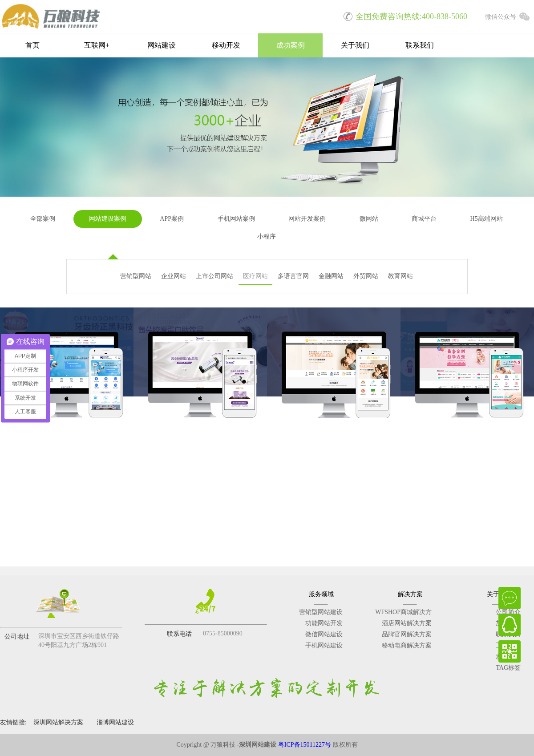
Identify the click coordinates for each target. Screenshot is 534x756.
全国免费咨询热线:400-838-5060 (403, 16)
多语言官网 (293, 276)
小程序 (267, 237)
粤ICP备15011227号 (305, 745)
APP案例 (172, 219)
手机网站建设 (324, 645)
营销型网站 (136, 276)
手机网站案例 (236, 219)
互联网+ (97, 45)
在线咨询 (510, 598)
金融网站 (331, 276)
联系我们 (420, 45)
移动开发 (226, 45)
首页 (32, 45)
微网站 (369, 219)
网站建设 (162, 45)
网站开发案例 (307, 219)
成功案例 (291, 45)
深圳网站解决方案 (58, 722)
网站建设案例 (108, 219)
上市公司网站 (214, 276)
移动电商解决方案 (407, 645)
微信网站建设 (324, 634)
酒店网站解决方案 (407, 623)
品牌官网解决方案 (407, 634)
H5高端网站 (487, 219)
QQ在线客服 (510, 625)
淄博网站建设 (115, 722)
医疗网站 (255, 276)
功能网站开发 (324, 623)
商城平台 (424, 219)
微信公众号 (510, 16)
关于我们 (355, 45)
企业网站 (174, 276)
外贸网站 (366, 276)
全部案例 (43, 219)
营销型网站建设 (321, 612)
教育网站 (400, 276)
